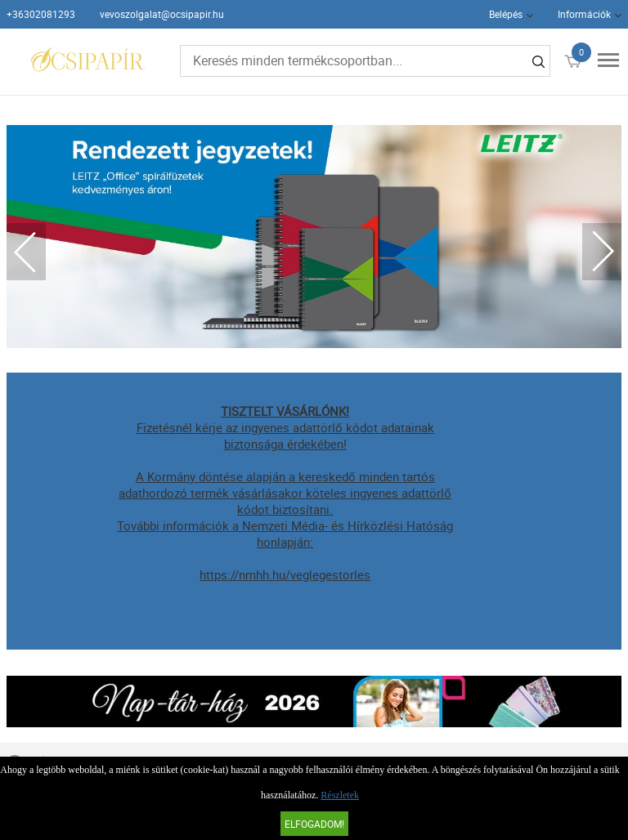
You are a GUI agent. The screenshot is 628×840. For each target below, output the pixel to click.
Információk (584, 14)
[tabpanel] (314, 237)
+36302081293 (41, 14)
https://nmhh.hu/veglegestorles (285, 574)
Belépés (506, 14)
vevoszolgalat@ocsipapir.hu (162, 14)
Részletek (340, 795)
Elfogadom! (314, 824)
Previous (26, 252)
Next (602, 252)
